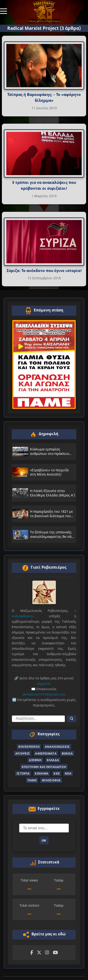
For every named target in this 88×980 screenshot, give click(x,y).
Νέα (68, 773)
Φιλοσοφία (51, 780)
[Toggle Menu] (4, 11)
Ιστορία (23, 773)
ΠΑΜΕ (32, 780)
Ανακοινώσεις (57, 747)
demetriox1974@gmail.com (44, 694)
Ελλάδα (53, 760)
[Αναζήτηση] (72, 719)
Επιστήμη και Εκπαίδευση (44, 767)
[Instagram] (47, 953)
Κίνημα (42, 773)
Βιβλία (67, 753)
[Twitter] (39, 953)
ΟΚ (44, 840)
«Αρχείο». (44, 683)
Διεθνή (35, 760)
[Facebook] (32, 953)
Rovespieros (29, 747)
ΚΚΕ (57, 773)
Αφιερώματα (46, 753)
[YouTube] (55, 953)
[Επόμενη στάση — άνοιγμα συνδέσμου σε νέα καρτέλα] (44, 364)
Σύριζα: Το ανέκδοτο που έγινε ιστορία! (44, 271)
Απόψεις (23, 753)
